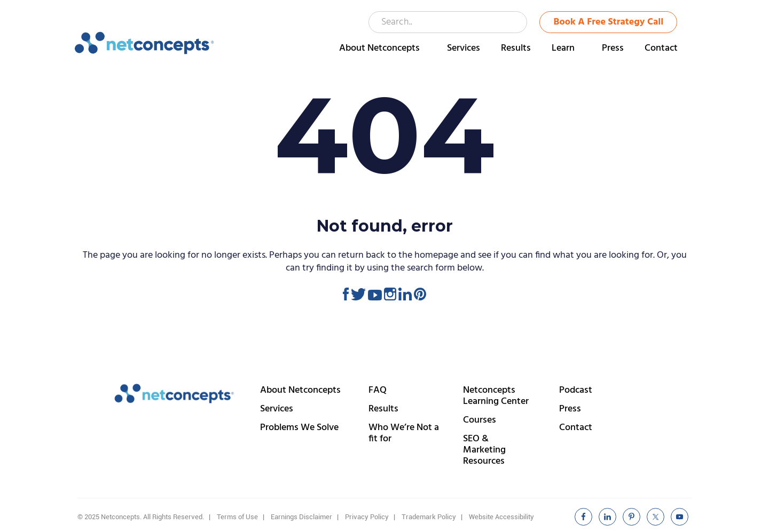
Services (277, 409)
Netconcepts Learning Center (496, 396)
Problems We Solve (299, 428)
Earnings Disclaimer (301, 517)
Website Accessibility (501, 517)
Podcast (576, 390)
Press (570, 409)
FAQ (378, 390)
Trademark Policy (429, 517)
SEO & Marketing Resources (484, 450)
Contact (576, 428)
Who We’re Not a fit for (404, 433)
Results (383, 409)
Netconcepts (144, 43)
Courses (480, 420)
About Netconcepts (300, 390)
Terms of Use (237, 517)
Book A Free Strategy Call (609, 22)
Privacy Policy (367, 517)
